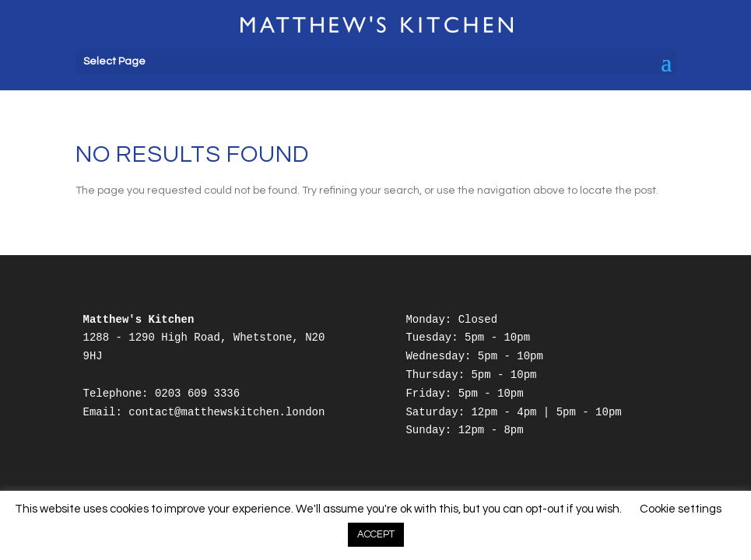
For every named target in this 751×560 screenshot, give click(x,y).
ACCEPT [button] (376, 534)
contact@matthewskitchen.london (226, 412)
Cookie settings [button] (681, 509)
